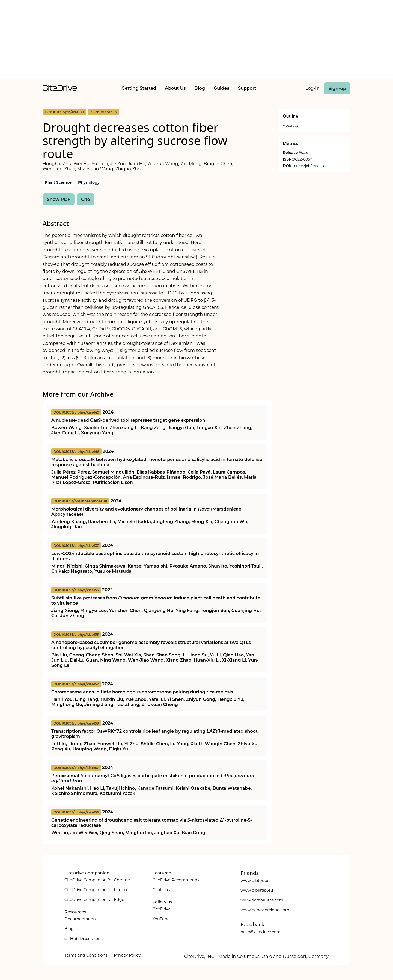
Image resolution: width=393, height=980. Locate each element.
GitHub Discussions (84, 939)
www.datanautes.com (262, 900)
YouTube (161, 919)
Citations (161, 890)
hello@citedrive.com (260, 932)
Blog (200, 88)
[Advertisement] (196, 40)
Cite (86, 199)
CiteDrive (162, 909)
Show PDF (59, 199)
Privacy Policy (127, 955)
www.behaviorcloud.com (265, 910)
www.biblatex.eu (257, 890)
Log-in (313, 88)
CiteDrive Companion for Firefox (96, 890)
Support (247, 88)
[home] (60, 89)
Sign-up (337, 88)
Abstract (291, 125)
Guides (221, 88)
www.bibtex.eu (255, 881)
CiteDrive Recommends (176, 880)
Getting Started (139, 88)
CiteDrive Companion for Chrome (97, 880)
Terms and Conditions (86, 955)
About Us (175, 88)
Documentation (80, 919)
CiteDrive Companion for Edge (94, 900)
